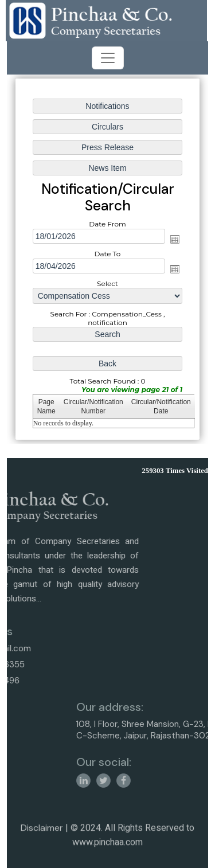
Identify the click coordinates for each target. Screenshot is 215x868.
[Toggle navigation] (108, 58)
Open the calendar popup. (175, 239)
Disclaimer (42, 834)
